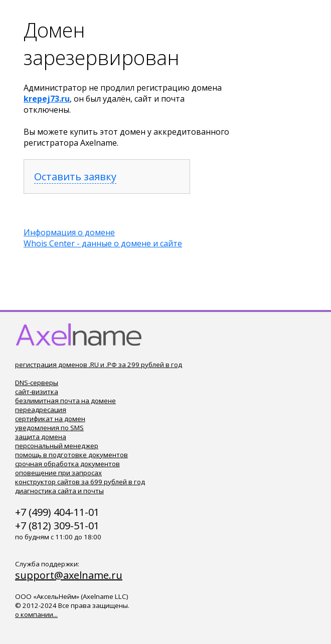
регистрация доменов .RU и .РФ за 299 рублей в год (99, 365)
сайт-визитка (37, 392)
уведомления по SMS (49, 428)
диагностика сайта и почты (59, 491)
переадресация (41, 410)
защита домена (41, 437)
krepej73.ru (47, 99)
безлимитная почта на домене (65, 401)
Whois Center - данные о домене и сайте (103, 243)
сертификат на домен (50, 419)
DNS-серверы (37, 383)
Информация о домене (69, 232)
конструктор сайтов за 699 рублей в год (80, 482)
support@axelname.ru (69, 575)
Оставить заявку (75, 177)
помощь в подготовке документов (71, 455)
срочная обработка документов (67, 464)
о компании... (36, 614)
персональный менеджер (57, 446)
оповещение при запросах (58, 473)
